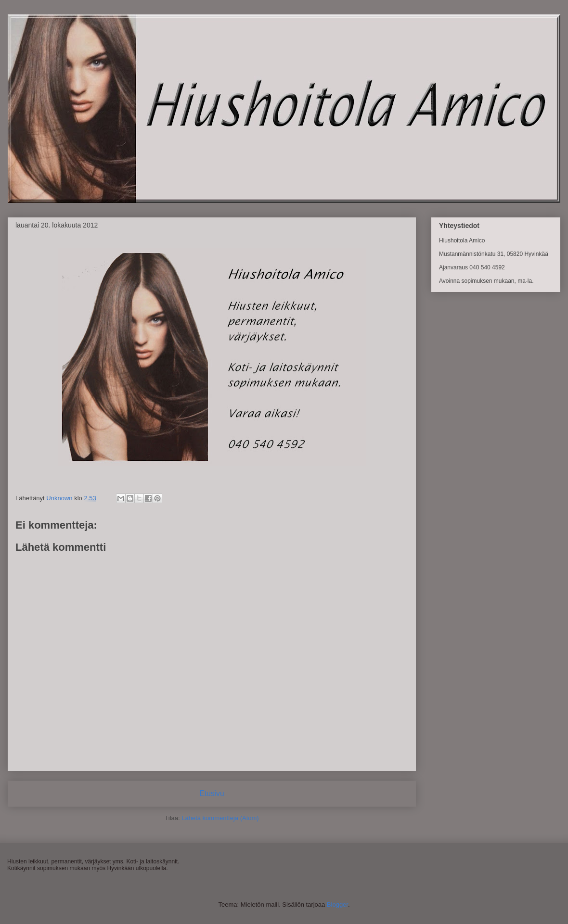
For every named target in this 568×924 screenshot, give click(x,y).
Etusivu (212, 793)
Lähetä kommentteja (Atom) (220, 818)
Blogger (337, 905)
